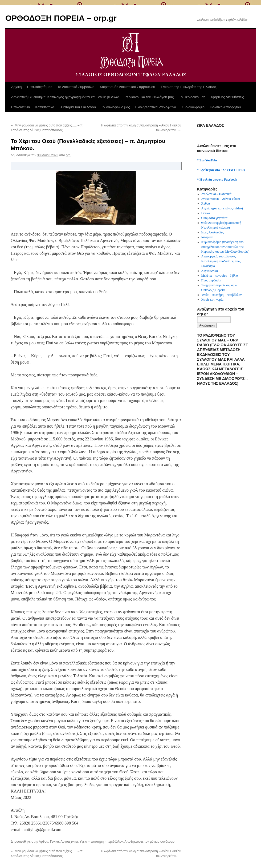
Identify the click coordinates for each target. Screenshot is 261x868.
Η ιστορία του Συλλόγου (78, 107)
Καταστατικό (45, 107)
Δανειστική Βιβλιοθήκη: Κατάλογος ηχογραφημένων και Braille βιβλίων (65, 97)
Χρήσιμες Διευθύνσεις (227, 97)
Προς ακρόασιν (211, 280)
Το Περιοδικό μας (192, 97)
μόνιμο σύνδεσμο (162, 842)
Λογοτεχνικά (69, 842)
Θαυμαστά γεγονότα (214, 218)
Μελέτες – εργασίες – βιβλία (220, 276)
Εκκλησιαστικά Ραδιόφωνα (156, 107)
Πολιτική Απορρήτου (225, 107)
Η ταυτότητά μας (40, 87)
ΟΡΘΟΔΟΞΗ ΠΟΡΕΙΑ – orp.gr (61, 18)
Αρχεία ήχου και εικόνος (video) (222, 208)
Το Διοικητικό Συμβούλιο (76, 87)
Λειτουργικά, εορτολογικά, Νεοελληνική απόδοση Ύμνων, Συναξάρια (221, 261)
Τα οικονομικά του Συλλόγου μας (149, 97)
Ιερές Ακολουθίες (213, 232)
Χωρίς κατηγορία (212, 300)
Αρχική (17, 87)
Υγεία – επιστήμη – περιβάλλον (221, 295)
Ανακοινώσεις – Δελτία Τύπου (221, 199)
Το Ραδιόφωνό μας (116, 107)
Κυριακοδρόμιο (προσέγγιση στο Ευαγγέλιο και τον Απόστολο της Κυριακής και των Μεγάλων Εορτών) (225, 247)
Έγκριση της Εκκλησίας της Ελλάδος (188, 87)
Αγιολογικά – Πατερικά (216, 194)
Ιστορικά (207, 237)
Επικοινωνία (21, 107)
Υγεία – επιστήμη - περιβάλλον (101, 842)
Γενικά (54, 842)
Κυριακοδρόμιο (193, 107)
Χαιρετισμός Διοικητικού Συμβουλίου (127, 87)
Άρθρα (44, 842)
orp (68, 155)
